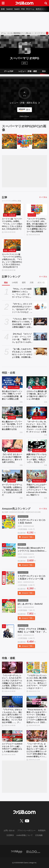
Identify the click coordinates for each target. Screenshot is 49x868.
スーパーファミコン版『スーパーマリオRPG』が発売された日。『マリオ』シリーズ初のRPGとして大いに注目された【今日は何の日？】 (12, 261)
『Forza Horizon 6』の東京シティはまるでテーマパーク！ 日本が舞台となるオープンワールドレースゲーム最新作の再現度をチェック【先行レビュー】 (37, 716)
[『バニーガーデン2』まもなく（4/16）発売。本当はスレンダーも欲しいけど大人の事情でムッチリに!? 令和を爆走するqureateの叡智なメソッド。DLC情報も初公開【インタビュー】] (37, 736)
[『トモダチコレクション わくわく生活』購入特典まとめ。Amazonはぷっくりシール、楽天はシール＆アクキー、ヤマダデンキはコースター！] (37, 667)
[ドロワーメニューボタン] (3, 3)
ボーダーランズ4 (39, 418)
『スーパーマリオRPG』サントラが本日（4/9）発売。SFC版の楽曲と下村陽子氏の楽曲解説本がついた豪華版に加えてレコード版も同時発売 (37, 225)
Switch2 (9, 9)
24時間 (15, 283)
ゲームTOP (9, 71)
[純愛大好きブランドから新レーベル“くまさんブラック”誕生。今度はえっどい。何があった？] (37, 445)
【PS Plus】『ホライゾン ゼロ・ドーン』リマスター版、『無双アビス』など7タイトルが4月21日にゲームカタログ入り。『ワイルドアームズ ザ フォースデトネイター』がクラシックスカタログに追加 (22, 338)
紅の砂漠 (12, 418)
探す (28, 110)
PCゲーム (30, 9)
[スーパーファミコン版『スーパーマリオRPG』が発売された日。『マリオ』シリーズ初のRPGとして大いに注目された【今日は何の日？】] (40, 141)
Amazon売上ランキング (16, 509)
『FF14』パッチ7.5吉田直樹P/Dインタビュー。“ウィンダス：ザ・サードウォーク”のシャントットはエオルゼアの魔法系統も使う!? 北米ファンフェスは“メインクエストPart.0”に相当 (22, 293)
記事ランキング (11, 277)
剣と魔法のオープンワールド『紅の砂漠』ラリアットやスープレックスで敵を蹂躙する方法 (12, 425)
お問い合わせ (9, 830)
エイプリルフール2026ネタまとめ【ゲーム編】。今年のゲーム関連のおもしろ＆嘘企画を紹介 (12, 748)
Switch (17, 9)
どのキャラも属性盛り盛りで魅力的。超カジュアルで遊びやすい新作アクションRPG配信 (37, 395)
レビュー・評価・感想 (28, 71)
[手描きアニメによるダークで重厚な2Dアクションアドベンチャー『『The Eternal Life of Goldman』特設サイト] (37, 476)
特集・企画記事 (10, 215)
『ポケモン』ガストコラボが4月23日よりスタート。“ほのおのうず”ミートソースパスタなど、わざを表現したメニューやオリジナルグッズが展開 (22, 308)
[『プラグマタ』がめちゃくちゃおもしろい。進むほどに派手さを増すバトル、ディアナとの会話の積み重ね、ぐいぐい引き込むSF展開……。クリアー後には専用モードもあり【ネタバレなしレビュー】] (12, 702)
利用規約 (42, 830)
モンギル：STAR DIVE (40, 387)
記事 (5, 197)
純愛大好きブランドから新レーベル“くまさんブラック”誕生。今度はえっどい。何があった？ (37, 458)
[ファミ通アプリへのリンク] (17, 852)
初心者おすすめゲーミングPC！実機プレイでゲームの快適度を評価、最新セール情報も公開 (12, 395)
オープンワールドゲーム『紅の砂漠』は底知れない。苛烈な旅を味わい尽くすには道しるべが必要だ (12, 490)
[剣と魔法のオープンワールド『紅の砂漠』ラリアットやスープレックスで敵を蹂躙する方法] (12, 412)
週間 (24, 283)
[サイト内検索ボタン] (46, 3)
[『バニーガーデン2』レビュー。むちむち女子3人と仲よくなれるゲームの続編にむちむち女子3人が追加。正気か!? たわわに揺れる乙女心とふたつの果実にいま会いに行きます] (12, 667)
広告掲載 (39, 835)
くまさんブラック (39, 451)
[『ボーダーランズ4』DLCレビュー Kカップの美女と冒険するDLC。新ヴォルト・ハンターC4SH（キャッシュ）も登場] (37, 412)
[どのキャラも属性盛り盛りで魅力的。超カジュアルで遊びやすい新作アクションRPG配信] (37, 382)
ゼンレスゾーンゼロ (15, 451)
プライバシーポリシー (26, 830)
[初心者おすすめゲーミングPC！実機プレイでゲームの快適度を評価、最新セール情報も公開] (12, 382)
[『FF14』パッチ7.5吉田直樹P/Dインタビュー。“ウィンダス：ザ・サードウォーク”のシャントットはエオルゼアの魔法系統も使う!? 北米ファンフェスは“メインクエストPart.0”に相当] (40, 291)
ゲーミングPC (14, 387)
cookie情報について (24, 835)
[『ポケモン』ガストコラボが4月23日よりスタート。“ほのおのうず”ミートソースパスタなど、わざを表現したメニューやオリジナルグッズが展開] (40, 306)
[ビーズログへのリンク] (33, 852)
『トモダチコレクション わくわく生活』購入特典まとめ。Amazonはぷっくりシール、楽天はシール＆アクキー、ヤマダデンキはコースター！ (37, 682)
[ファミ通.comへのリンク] (24, 3)
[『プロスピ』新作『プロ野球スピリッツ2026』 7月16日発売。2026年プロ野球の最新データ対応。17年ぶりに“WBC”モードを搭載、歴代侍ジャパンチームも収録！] (40, 321)
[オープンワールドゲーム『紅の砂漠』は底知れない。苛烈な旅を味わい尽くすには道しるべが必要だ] (12, 476)
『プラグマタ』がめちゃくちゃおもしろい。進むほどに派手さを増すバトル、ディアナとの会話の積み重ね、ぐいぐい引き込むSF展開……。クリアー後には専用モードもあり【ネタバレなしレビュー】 (12, 716)
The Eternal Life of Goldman (40, 481)
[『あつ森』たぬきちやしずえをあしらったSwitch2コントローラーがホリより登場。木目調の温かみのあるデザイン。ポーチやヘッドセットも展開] (40, 351)
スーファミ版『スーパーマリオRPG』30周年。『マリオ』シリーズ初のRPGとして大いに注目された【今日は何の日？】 (12, 224)
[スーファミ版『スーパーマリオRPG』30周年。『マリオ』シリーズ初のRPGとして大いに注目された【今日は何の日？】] (9, 141)
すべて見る (43, 197)
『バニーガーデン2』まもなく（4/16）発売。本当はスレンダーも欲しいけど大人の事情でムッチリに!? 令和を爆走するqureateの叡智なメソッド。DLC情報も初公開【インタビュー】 (37, 750)
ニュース (32, 215)
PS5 (23, 9)
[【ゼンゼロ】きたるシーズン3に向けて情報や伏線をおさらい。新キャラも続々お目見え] (12, 445)
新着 (3, 9)
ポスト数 (41, 283)
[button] (24, 116)
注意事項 (10, 835)
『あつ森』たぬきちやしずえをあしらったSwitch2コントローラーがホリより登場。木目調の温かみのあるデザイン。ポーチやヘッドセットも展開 (22, 353)
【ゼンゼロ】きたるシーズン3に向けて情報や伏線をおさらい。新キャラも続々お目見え (12, 458)
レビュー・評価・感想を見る (23, 103)
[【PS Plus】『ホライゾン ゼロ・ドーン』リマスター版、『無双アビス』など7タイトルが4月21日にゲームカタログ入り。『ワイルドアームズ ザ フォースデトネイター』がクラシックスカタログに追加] (40, 336)
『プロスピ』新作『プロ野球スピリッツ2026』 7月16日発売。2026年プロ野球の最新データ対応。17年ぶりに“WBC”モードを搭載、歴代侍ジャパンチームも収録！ (22, 323)
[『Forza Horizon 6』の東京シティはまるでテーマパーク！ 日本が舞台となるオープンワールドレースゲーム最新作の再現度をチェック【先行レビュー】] (37, 702)
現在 (6, 283)
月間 (31, 283)
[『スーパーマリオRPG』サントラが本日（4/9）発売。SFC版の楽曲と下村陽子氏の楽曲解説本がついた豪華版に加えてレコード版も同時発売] (24, 141)
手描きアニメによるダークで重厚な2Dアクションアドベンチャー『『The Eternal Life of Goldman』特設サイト (37, 490)
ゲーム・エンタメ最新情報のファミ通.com (16, 33)
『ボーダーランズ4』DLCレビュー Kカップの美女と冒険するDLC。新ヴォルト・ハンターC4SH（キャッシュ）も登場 (37, 427)
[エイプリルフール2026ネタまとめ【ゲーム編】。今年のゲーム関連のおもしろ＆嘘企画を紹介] (12, 736)
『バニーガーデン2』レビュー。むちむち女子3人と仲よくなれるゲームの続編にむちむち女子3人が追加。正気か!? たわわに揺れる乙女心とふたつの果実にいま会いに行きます (12, 682)
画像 (44, 71)
